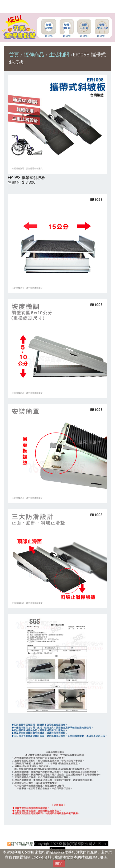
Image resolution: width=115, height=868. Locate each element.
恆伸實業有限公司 (57, 6)
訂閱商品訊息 (22, 844)
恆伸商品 (35, 54)
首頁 (14, 54)
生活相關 (59, 54)
